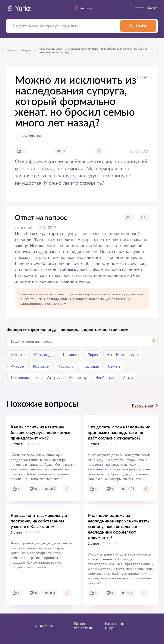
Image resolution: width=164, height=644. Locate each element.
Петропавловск (25, 377)
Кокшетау (78, 377)
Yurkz (19, 8)
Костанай (41, 366)
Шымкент (70, 355)
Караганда (43, 355)
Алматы (18, 355)
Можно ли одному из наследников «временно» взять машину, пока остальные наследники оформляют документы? (119, 526)
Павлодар (90, 366)
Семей (114, 366)
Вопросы (27, 50)
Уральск (65, 366)
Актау (128, 377)
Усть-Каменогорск (123, 355)
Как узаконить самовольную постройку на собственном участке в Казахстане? (39, 521)
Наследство (30, 135)
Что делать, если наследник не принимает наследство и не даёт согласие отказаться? (119, 432)
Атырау (54, 377)
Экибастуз (105, 377)
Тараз (93, 355)
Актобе (17, 366)
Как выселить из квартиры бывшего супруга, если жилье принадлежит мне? (41, 432)
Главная (11, 50)
